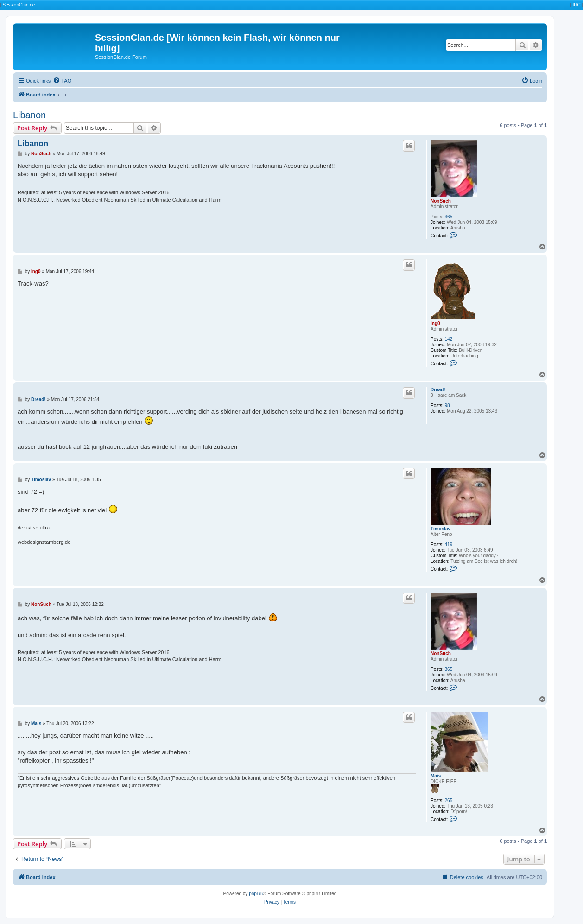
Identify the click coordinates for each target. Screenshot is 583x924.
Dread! (438, 390)
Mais (436, 776)
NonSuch (441, 201)
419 (449, 545)
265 (449, 800)
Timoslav (440, 529)
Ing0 (435, 323)
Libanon (29, 115)
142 (449, 339)
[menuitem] (62, 81)
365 (449, 217)
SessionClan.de (19, 5)
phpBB (256, 894)
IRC (576, 5)
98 (447, 405)
